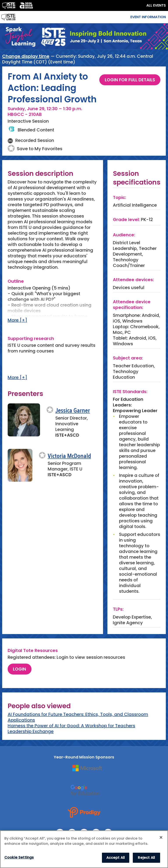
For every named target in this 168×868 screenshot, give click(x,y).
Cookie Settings (19, 857)
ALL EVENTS (156, 5)
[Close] (161, 837)
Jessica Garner (73, 411)
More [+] (17, 320)
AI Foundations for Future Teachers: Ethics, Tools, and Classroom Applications (78, 717)
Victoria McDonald (69, 456)
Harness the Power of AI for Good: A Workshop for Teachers (71, 726)
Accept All (116, 858)
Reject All (146, 858)
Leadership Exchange (31, 731)
